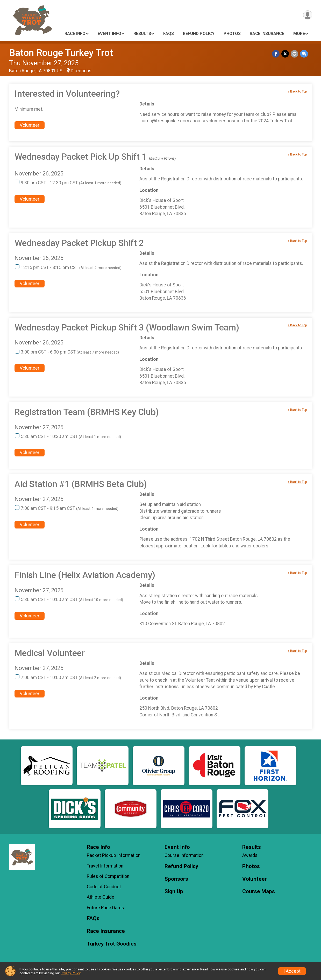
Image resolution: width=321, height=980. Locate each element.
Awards (250, 855)
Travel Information (105, 866)
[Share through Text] (304, 54)
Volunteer (30, 125)
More (299, 34)
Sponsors (176, 879)
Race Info (75, 34)
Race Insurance (267, 34)
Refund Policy (199, 34)
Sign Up (174, 891)
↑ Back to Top (297, 91)
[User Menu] (307, 15)
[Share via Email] (295, 54)
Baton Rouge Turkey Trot (61, 53)
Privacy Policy (70, 973)
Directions (81, 71)
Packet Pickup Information (114, 855)
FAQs (169, 34)
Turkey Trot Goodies (112, 944)
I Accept (292, 971)
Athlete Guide (101, 897)
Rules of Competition (108, 876)
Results (142, 34)
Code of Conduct (104, 887)
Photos (232, 34)
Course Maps (259, 891)
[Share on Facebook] (277, 54)
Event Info (109, 34)
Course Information (184, 855)
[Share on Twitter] (286, 54)
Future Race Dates (105, 908)
